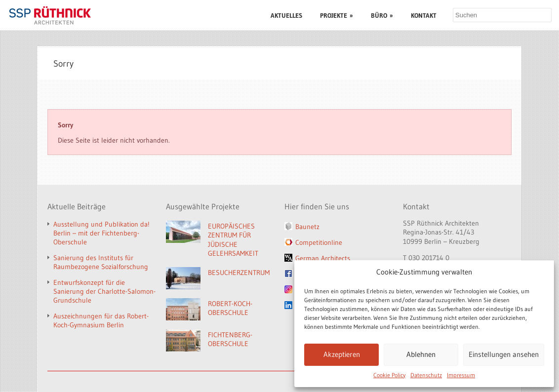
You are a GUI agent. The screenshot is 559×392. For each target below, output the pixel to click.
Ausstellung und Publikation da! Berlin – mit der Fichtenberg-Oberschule (101, 233)
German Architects (323, 258)
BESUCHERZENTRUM (239, 273)
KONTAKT (424, 15)
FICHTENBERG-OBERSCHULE (230, 339)
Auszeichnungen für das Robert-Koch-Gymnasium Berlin (101, 320)
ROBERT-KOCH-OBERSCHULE (230, 308)
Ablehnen (421, 354)
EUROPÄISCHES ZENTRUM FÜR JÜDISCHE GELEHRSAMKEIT (233, 240)
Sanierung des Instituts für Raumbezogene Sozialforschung (101, 262)
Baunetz (307, 227)
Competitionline (319, 242)
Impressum (461, 375)
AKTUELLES (286, 15)
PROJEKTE (337, 15)
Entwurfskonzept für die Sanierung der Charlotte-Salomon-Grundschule (104, 291)
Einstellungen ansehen (504, 354)
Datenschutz (426, 375)
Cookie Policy (389, 375)
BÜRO (382, 15)
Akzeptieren (342, 354)
